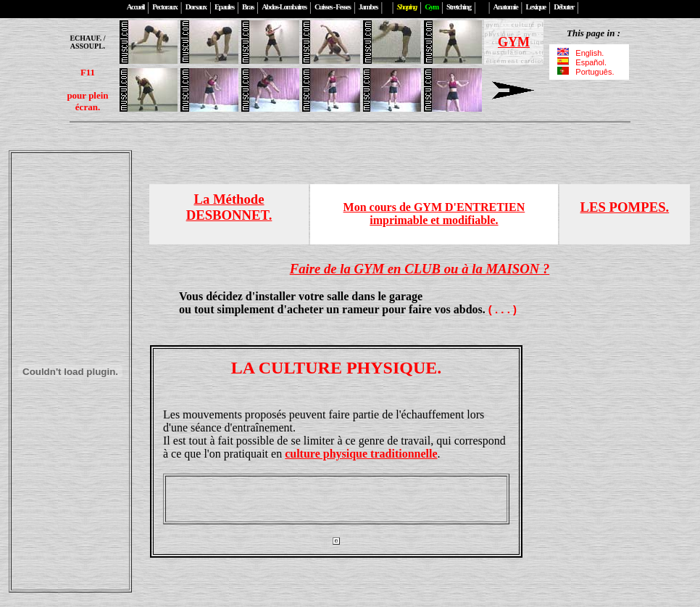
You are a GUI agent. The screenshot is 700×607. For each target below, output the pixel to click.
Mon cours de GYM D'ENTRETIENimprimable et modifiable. (434, 214)
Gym (432, 7)
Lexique (536, 7)
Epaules (224, 7)
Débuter (564, 7)
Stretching (459, 7)
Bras (248, 7)
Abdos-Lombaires (284, 7)
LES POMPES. (625, 207)
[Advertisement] (336, 499)
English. (582, 53)
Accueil (136, 7)
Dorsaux (196, 7)
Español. (582, 62)
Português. (585, 72)
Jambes (368, 7)
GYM (514, 42)
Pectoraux (164, 7)
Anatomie (506, 7)
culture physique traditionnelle (361, 454)
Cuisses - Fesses (333, 7)
